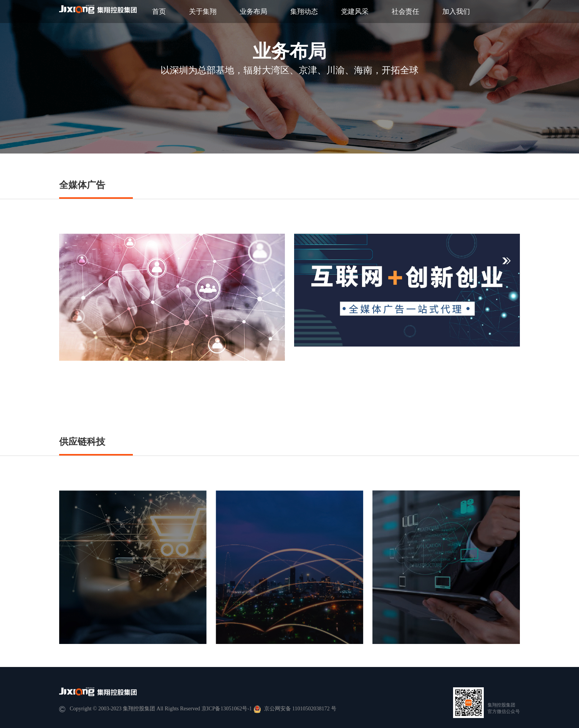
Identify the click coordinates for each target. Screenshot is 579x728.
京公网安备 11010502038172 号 (295, 709)
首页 (159, 12)
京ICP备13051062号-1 (227, 709)
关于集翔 (203, 12)
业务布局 (253, 12)
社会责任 (405, 12)
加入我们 (456, 12)
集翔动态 (304, 12)
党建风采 (355, 12)
